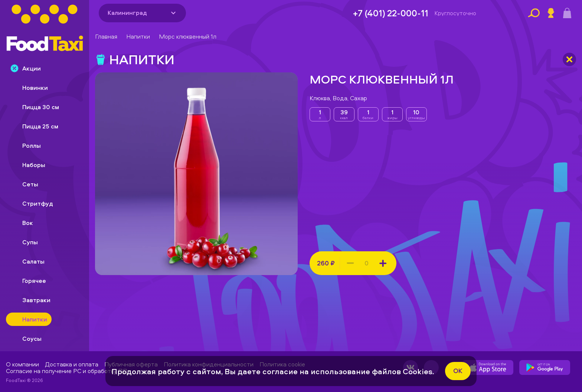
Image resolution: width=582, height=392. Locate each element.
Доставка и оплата (72, 364)
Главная (106, 36)
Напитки (138, 36)
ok (458, 371)
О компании (22, 364)
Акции (26, 68)
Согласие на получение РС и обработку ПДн (68, 371)
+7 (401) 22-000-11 (391, 13)
